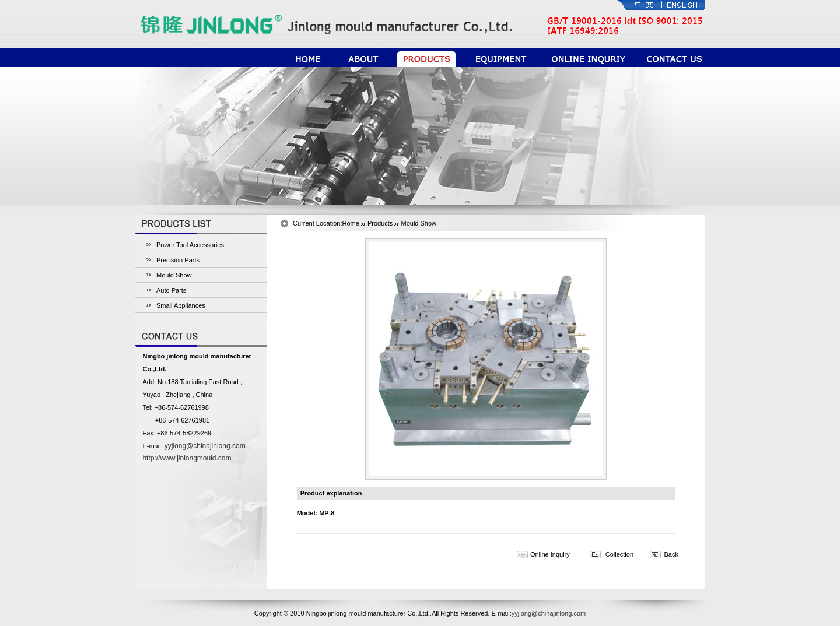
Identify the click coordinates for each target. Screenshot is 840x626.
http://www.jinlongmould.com (187, 458)
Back (671, 554)
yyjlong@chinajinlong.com (205, 446)
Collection (619, 554)
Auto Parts (171, 290)
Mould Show (174, 275)
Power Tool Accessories (190, 245)
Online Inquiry (550, 554)
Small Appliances (181, 305)
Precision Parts (178, 260)
